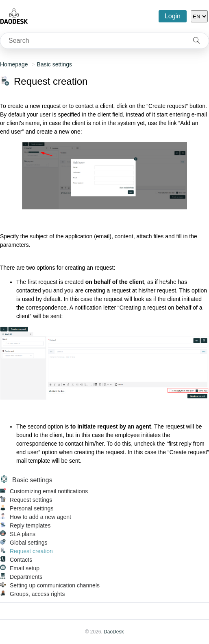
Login (173, 16)
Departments (26, 577)
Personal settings (32, 508)
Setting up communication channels (55, 585)
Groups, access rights (37, 594)
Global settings (29, 543)
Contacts (21, 560)
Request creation (31, 551)
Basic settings (54, 64)
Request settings (31, 500)
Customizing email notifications (49, 491)
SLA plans (23, 534)
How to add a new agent (40, 517)
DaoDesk (114, 632)
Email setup (25, 568)
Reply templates (30, 525)
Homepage (14, 64)
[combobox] (92, 41)
